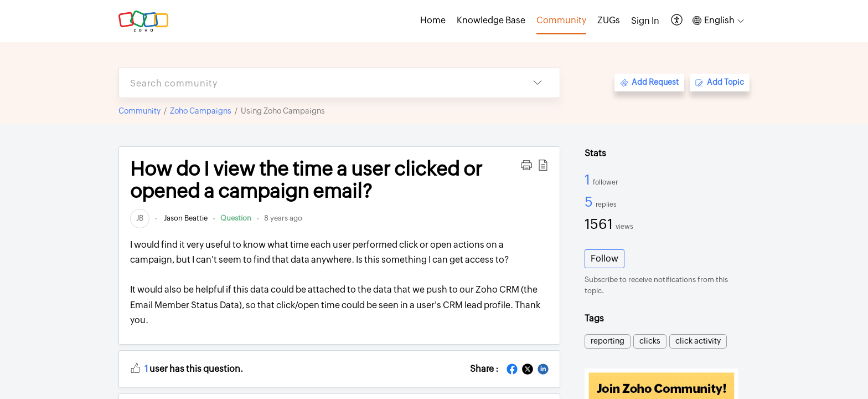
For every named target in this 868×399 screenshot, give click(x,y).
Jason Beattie (185, 218)
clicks (650, 341)
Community (139, 111)
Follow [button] (604, 259)
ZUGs (609, 20)
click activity (698, 341)
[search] (317, 83)
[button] (677, 21)
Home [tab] (433, 20)
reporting (608, 341)
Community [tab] (561, 20)
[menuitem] (645, 21)
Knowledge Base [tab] (491, 20)
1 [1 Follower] (589, 180)
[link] (140, 218)
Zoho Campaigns (201, 111)
